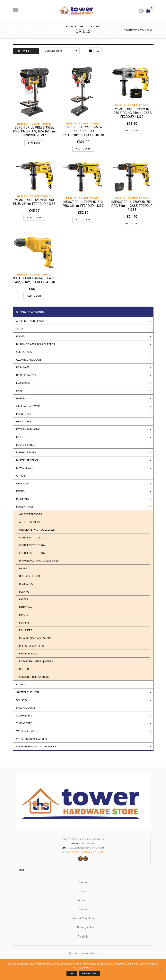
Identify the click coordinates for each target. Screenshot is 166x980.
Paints (20, 491)
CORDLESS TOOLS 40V (32, 553)
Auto (20, 328)
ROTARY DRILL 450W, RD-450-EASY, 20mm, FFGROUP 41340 (34, 280)
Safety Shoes (25, 700)
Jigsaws (24, 592)
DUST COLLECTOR (30, 576)
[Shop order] (61, 51)
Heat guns (26, 584)
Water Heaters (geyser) (31, 739)
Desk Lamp (23, 367)
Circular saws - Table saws (37, 530)
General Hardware (29, 406)
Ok (72, 973)
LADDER (21, 437)
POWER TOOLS (84, 26)
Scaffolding (24, 715)
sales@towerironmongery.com (87, 848)
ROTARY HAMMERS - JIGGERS (36, 661)
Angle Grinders (29, 522)
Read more (34, 143)
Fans (19, 391)
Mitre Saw (26, 607)
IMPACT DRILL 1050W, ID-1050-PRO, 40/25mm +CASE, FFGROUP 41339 (132, 113)
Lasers (24, 599)
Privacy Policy (86, 927)
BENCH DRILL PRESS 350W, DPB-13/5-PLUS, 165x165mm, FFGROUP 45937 (34, 131)
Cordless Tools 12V (32, 537)
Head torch (24, 421)
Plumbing (22, 499)
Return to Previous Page (138, 30)
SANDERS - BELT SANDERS (34, 677)
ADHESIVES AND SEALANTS (32, 321)
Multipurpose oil (28, 460)
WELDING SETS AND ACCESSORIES (36, 746)
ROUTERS (25, 669)
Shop (83, 891)
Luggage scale (26, 452)
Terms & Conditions (83, 918)
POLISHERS (26, 630)
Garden (21, 398)
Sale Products (26, 708)
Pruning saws (28, 653)
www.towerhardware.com (83, 852)
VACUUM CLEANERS (28, 731)
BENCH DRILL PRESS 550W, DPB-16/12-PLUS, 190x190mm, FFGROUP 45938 (83, 131)
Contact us (83, 900)
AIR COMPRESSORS (31, 514)
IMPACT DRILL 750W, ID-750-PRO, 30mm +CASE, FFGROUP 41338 (132, 206)
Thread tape (24, 723)
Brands (83, 909)
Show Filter (26, 51)
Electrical (23, 383)
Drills (22, 124)
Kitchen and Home (28, 429)
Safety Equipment (28, 692)
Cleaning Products (29, 360)
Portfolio (83, 937)
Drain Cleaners (26, 375)
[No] (161, 969)
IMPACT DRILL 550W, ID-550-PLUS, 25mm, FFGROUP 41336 (34, 202)
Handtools (24, 414)
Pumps (21, 684)
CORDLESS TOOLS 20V (32, 545)
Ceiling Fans (24, 352)
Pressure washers (31, 646)
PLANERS (24, 623)
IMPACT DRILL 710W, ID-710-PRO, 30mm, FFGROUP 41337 (83, 204)
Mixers (24, 615)
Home (69, 26)
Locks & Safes (25, 445)
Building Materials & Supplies (36, 344)
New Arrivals (25, 468)
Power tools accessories (36, 638)
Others (21, 476)
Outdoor (22, 483)
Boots (20, 336)
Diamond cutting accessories (39, 561)
